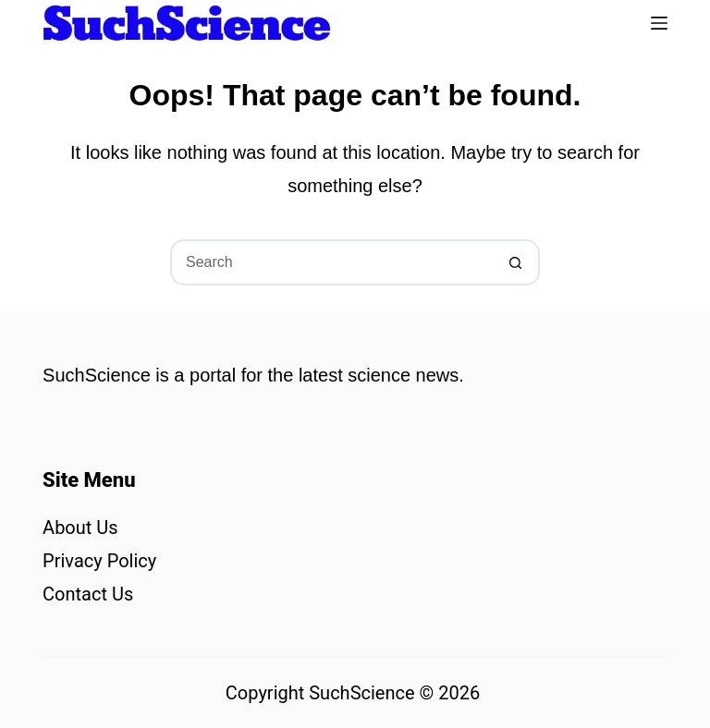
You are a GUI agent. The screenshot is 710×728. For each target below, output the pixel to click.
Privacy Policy (99, 561)
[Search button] (517, 262)
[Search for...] (332, 262)
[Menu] (659, 23)
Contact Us (88, 594)
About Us (80, 528)
